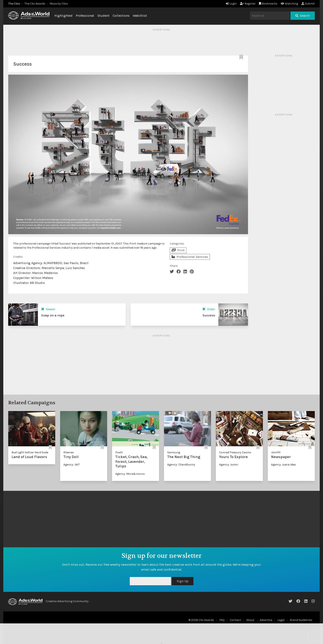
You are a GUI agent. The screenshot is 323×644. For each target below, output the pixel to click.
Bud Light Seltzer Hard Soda (30, 452)
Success (209, 315)
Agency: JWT (72, 465)
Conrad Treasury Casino (235, 452)
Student (103, 16)
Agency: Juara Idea (283, 465)
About (250, 620)
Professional (85, 16)
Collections (121, 16)
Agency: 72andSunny (181, 465)
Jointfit (276, 452)
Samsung (174, 452)
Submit (308, 4)
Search (303, 16)
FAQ (222, 620)
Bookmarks (268, 4)
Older (209, 309)
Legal (281, 620)
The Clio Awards (35, 4)
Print (178, 250)
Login (231, 4)
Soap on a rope (53, 315)
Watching (289, 4)
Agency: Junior (229, 465)
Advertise (266, 620)
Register (248, 4)
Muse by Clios (59, 4)
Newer (48, 309)
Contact (235, 620)
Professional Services (190, 257)
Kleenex (69, 452)
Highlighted (63, 16)
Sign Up (183, 581)
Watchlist (140, 16)
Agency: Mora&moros (130, 474)
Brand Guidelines (301, 620)
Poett (119, 452)
